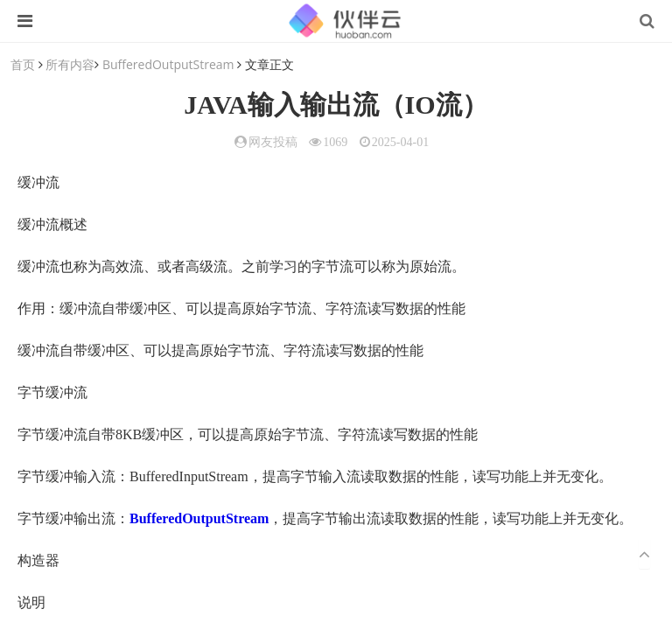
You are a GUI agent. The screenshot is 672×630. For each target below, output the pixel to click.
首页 (23, 64)
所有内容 (70, 64)
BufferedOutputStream (168, 64)
